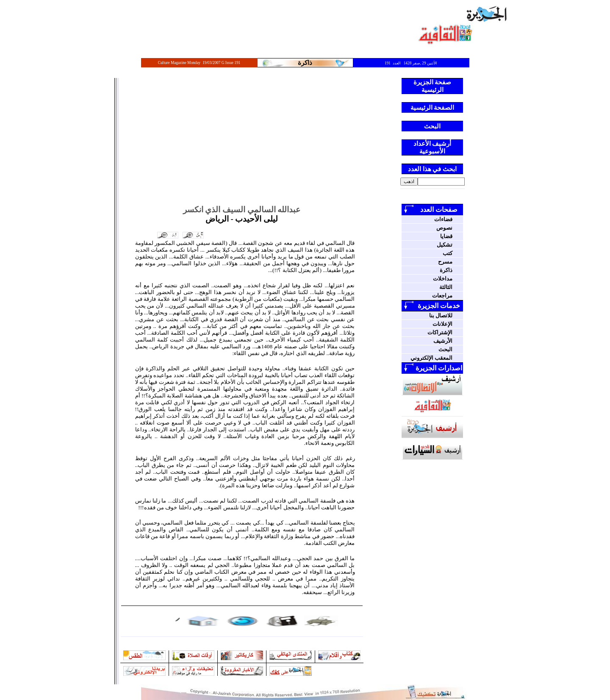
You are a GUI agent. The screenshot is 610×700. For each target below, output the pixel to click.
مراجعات (442, 296)
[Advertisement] (242, 142)
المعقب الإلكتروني (431, 358)
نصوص (444, 228)
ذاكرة (446, 270)
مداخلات (443, 279)
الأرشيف (443, 341)
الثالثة (446, 287)
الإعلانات (442, 324)
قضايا (446, 236)
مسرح (445, 262)
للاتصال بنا (441, 315)
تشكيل (445, 245)
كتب (448, 253)
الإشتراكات (440, 332)
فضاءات (443, 219)
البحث (445, 349)
